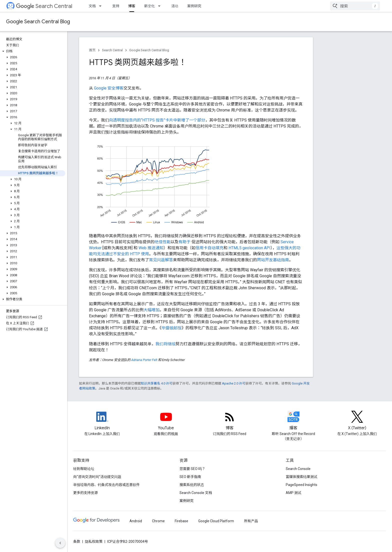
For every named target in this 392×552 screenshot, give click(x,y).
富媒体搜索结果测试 (301, 477)
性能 (166, 242)
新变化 (149, 6)
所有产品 (251, 521)
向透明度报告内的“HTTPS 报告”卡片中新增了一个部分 (157, 120)
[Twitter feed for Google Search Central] (357, 421)
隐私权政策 (94, 541)
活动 (175, 6)
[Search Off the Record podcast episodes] (293, 421)
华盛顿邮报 (171, 328)
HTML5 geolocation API (249, 248)
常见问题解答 (161, 260)
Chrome (158, 521)
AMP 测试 (293, 493)
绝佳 (158, 242)
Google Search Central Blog (38, 22)
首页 (92, 50)
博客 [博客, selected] (132, 6)
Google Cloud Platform (216, 521)
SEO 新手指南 (190, 477)
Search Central (44, 6)
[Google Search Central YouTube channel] (166, 421)
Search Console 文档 (196, 493)
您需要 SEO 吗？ (192, 469)
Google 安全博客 (109, 88)
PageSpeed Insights (301, 485)
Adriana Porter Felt (144, 360)
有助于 (184, 242)
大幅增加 (151, 310)
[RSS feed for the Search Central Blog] (230, 421)
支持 (116, 6)
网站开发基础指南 (273, 260)
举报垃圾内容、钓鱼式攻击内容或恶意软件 (106, 485)
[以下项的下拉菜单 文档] (102, 6)
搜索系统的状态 (192, 485)
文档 (92, 6)
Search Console (298, 469)
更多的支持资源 (85, 493)
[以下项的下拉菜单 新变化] (161, 6)
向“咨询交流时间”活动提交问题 (97, 477)
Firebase (181, 521)
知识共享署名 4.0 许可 (157, 383)
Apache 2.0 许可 (234, 383)
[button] (33, 51)
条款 (77, 541)
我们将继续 (165, 344)
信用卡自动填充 (209, 248)
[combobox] (355, 6)
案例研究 (194, 6)
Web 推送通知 (151, 248)
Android (136, 521)
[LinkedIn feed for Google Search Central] (102, 421)
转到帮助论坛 (84, 469)
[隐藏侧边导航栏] (60, 543)
